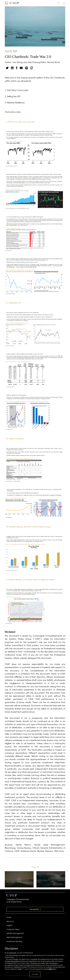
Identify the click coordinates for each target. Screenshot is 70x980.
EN (64, 4)
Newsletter (35, 909)
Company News (13, 929)
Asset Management (14, 937)
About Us (10, 921)
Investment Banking (14, 941)
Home (9, 917)
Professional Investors (36, 967)
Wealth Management (15, 933)
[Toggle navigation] (59, 4)
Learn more (45, 955)
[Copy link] (32, 68)
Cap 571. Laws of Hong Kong (28, 969)
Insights (9, 925)
